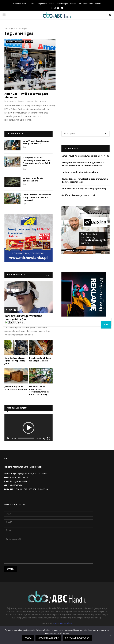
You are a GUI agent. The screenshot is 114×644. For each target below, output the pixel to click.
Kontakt (73, 4)
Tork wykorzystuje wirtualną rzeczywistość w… (23, 318)
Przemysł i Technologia (15, 42)
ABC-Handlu (12, 101)
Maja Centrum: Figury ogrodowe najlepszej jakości (15, 361)
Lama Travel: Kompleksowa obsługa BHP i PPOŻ (36, 142)
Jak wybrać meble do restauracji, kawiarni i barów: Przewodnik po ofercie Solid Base (37, 162)
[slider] (26, 438)
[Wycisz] (44, 438)
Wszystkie (29, 42)
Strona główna (11, 28)
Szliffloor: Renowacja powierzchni (78, 195)
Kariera (98, 4)
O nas (33, 4)
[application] (28, 428)
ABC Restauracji (86, 4)
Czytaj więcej (81, 642)
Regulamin (42, 4)
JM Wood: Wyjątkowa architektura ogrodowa (16, 388)
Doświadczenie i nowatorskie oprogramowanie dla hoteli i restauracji (37, 197)
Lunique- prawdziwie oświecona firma (33, 179)
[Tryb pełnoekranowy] (49, 438)
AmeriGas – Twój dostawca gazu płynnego (26, 96)
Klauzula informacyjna (59, 4)
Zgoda (67, 642)
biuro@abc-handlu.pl (62, 623)
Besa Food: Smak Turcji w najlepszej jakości (40, 359)
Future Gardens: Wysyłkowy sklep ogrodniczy (84, 189)
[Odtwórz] (8, 438)
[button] (28, 428)
